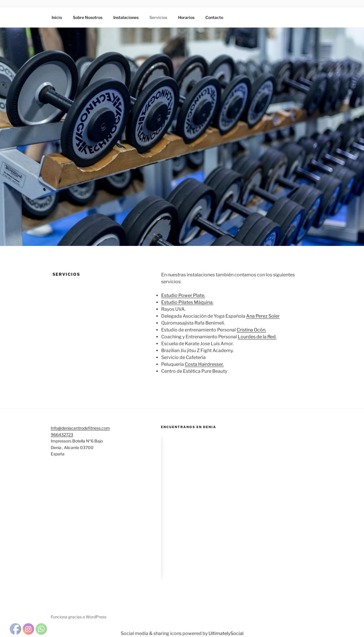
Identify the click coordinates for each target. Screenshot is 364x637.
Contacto (214, 17)
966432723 (62, 435)
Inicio (57, 17)
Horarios (186, 17)
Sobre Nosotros (88, 17)
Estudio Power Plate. (183, 295)
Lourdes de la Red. (257, 337)
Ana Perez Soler (263, 316)
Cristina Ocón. (251, 330)
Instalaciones (126, 17)
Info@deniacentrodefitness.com (80, 428)
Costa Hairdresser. (204, 364)
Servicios (158, 17)
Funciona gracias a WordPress (79, 617)
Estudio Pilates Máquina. (187, 302)
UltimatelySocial (226, 633)
